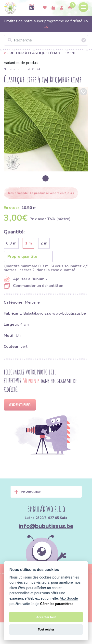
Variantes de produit (21, 63)
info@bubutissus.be (46, 526)
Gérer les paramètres (57, 604)
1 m (28, 243)
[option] (46, 129)
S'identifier (20, 405)
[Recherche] (46, 40)
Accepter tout (46, 617)
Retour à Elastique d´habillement (43, 53)
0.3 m (11, 243)
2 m (44, 243)
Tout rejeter (46, 629)
